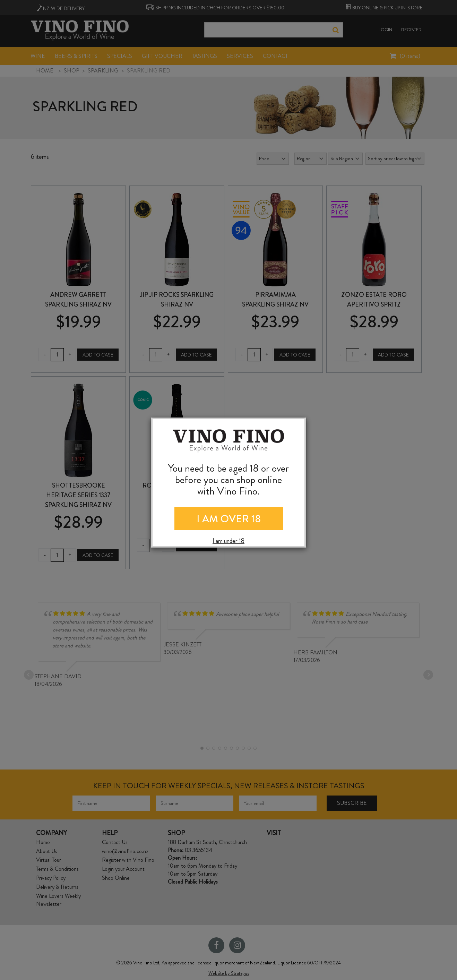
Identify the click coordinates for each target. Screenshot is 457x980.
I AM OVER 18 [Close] (229, 519)
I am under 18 (228, 541)
